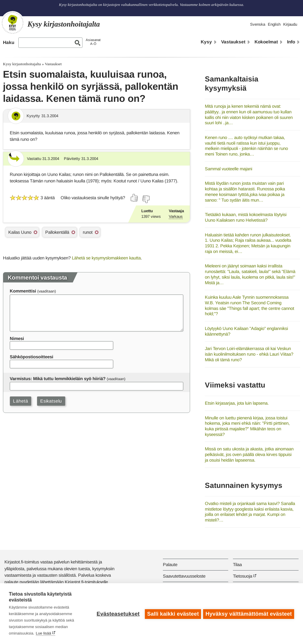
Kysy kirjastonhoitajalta (22, 64)
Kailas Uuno (20, 232)
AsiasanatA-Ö (93, 42)
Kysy (206, 42)
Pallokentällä (57, 232)
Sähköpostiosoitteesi (31, 357)
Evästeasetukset (117, 614)
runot (88, 232)
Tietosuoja (243, 576)
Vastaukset (233, 42)
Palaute (170, 564)
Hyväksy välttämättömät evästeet (249, 614)
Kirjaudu (290, 24)
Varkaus (176, 216)
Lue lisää (43, 633)
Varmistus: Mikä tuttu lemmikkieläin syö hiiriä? (58, 379)
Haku (9, 42)
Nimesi (17, 338)
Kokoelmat (266, 42)
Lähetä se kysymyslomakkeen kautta (106, 258)
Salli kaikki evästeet (172, 614)
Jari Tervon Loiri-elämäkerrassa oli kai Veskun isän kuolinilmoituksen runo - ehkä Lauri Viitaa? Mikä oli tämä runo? (249, 354)
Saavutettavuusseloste (184, 576)
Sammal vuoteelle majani (229, 169)
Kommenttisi (23, 291)
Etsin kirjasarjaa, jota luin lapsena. (237, 403)
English (274, 24)
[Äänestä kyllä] (135, 198)
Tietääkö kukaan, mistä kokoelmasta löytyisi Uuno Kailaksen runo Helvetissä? (246, 217)
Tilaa (237, 564)
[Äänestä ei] (146, 199)
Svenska (258, 24)
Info (291, 42)
